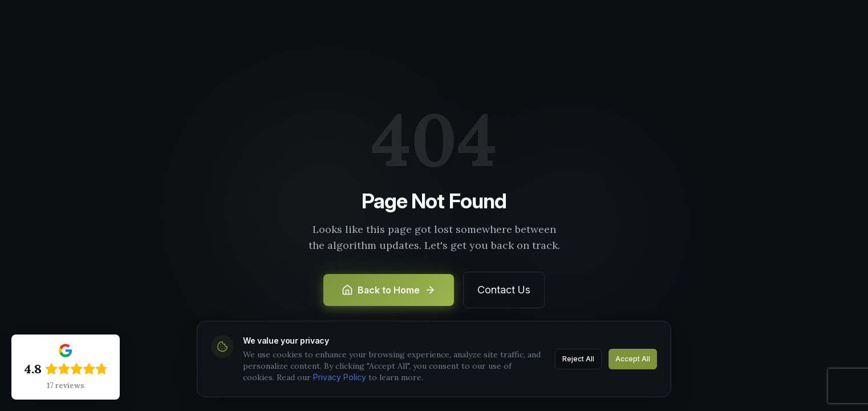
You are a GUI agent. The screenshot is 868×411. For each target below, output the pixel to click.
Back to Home (389, 290)
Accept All (633, 359)
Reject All (578, 359)
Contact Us (504, 290)
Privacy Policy (340, 377)
